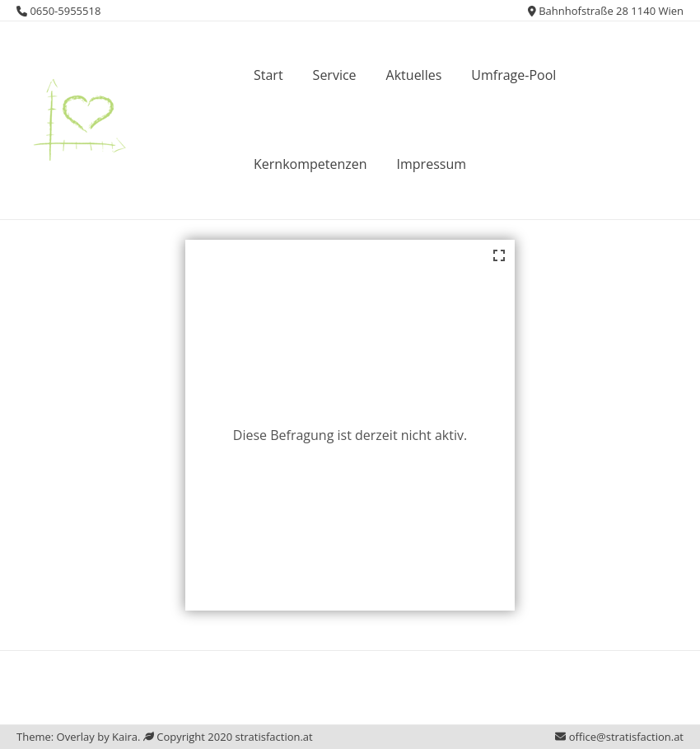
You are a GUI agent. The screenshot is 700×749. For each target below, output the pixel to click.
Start (268, 75)
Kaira (125, 737)
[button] (77, 117)
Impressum (432, 164)
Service (335, 75)
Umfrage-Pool (513, 75)
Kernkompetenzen (310, 164)
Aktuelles (414, 75)
